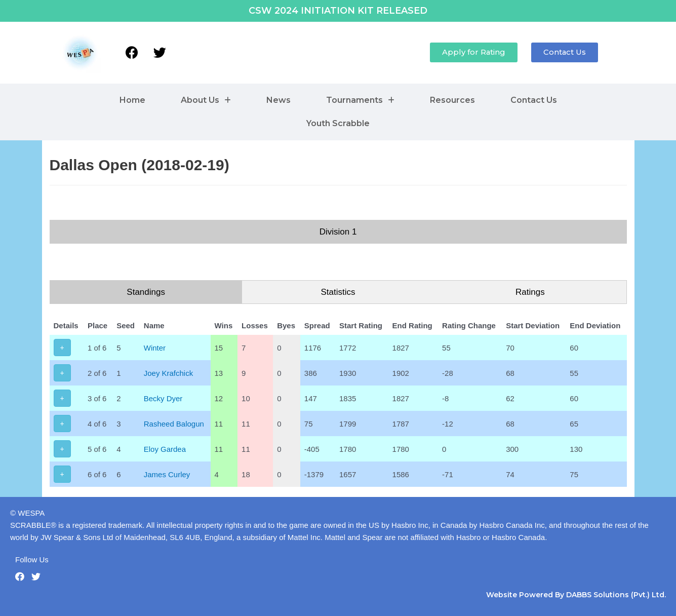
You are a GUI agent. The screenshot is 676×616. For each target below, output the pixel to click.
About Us (206, 100)
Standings (146, 292)
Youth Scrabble (338, 123)
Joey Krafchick (169, 373)
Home (132, 100)
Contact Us (534, 100)
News (279, 100)
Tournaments (360, 100)
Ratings (530, 292)
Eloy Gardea (165, 449)
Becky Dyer (163, 398)
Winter (155, 348)
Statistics (338, 292)
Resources (452, 100)
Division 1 (338, 232)
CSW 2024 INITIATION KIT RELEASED (338, 11)
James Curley (167, 474)
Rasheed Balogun (174, 424)
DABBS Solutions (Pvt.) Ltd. (616, 595)
